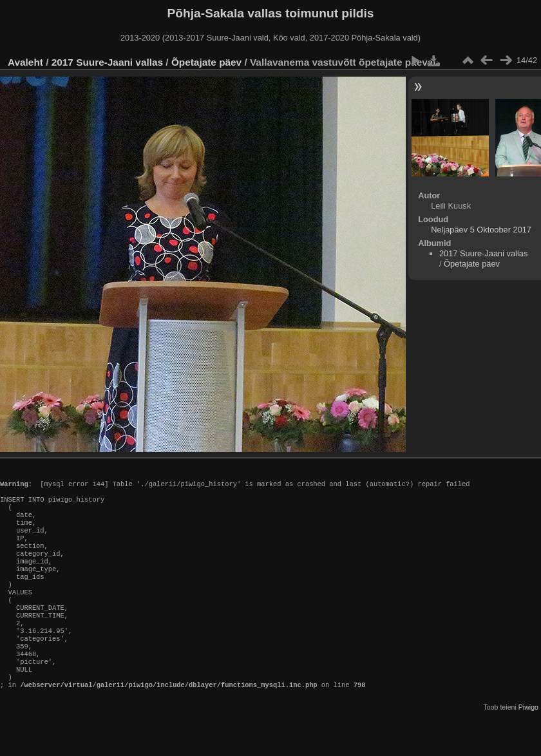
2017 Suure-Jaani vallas (107, 62)
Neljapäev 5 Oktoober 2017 (481, 230)
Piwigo (528, 746)
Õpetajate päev (206, 62)
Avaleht (25, 62)
